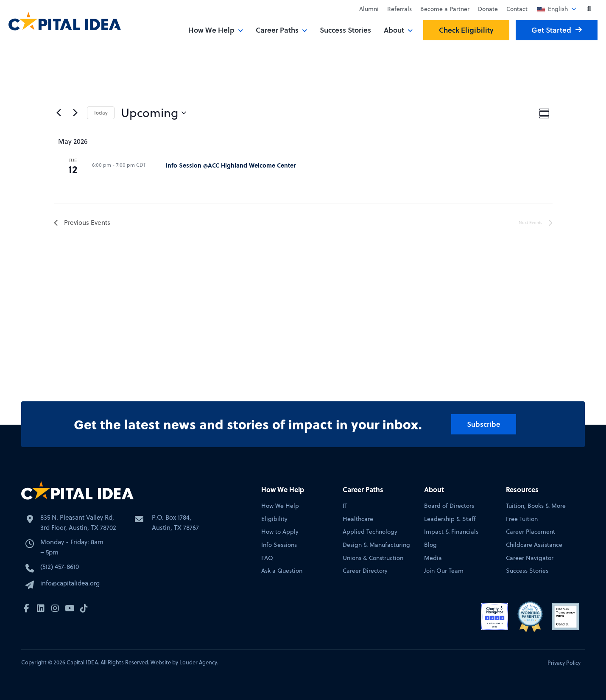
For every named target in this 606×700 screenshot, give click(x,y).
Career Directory (365, 571)
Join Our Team (444, 571)
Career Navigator (530, 558)
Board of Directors (449, 506)
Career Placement (531, 532)
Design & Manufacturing (376, 545)
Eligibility (274, 519)
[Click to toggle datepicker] (154, 113)
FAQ (267, 558)
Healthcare (358, 519)
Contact (517, 9)
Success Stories (345, 30)
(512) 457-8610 (60, 567)
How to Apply (280, 532)
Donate (488, 9)
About (394, 30)
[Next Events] (75, 113)
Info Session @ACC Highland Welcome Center (231, 165)
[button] (589, 9)
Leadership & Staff (450, 519)
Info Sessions (279, 545)
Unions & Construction (373, 558)
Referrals (399, 9)
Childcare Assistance (534, 545)
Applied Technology (370, 532)
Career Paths (277, 30)
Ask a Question (282, 571)
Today (101, 113)
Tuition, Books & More (536, 506)
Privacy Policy (564, 663)
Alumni (369, 9)
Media (433, 558)
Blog (430, 545)
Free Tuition (522, 519)
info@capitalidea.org (70, 584)
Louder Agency (198, 662)
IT (345, 506)
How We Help (211, 30)
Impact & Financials (451, 532)
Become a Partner (445, 9)
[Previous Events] (59, 113)
